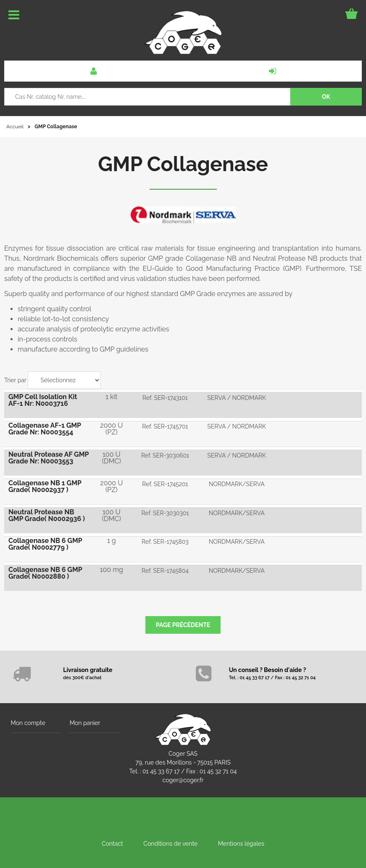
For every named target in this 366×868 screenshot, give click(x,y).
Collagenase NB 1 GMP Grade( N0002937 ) (45, 486)
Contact (112, 842)
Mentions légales (241, 842)
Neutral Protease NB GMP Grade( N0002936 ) (47, 514)
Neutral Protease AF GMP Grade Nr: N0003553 (49, 457)
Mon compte (28, 721)
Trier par (15, 380)
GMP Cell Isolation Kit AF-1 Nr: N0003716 (43, 400)
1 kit (111, 396)
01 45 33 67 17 (161, 770)
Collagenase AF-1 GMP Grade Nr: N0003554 (45, 428)
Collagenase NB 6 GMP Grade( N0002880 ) (45, 571)
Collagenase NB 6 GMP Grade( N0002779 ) (45, 543)
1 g (112, 539)
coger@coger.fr (183, 779)
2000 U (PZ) (111, 428)
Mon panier (85, 721)
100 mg (112, 568)
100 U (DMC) (112, 457)
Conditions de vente (170, 842)
